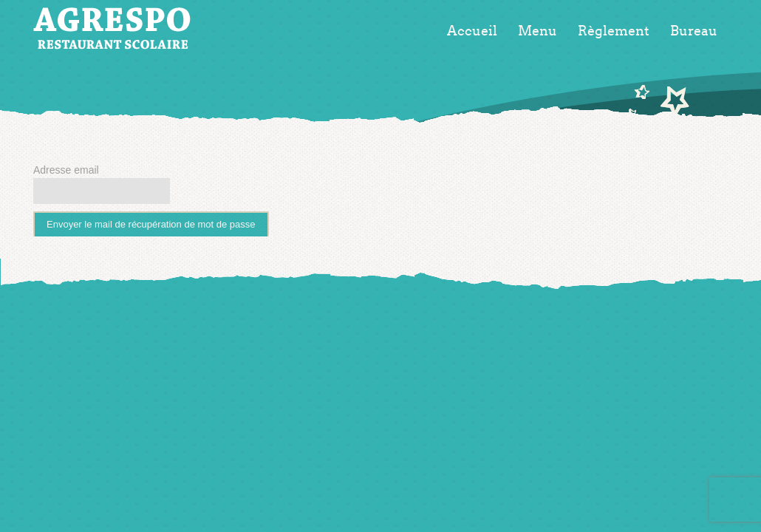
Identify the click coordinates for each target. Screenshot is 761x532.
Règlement (614, 31)
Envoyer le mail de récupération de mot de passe (151, 224)
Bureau (694, 31)
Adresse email (66, 170)
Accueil (472, 31)
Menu (538, 31)
